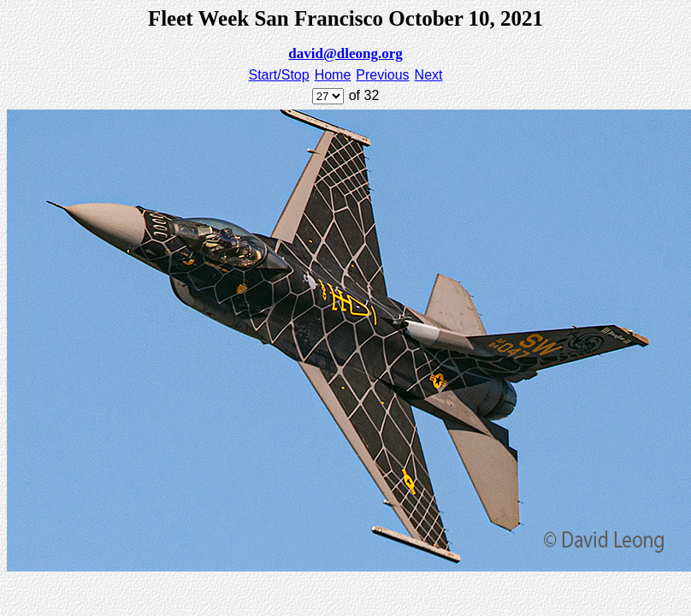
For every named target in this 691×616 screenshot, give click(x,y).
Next (429, 75)
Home (333, 75)
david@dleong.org (345, 53)
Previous (382, 75)
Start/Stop (279, 75)
